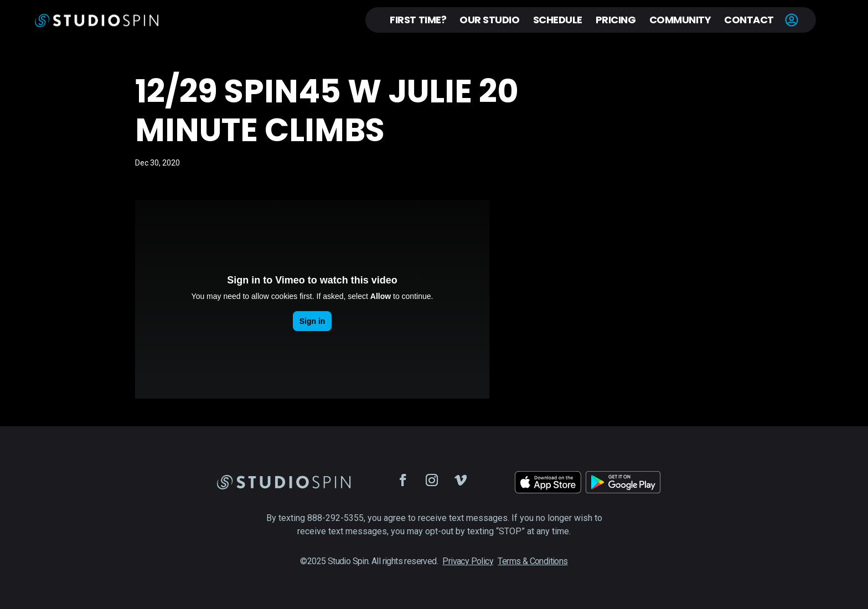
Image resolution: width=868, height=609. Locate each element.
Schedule (558, 20)
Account (792, 20)
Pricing (616, 20)
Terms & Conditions (533, 561)
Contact (749, 20)
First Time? (418, 20)
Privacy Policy (468, 561)
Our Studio (489, 20)
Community (680, 20)
